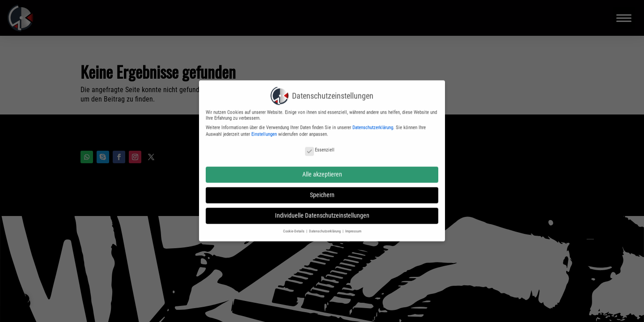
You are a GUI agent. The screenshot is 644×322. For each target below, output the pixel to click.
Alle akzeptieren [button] (322, 169)
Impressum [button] (353, 226)
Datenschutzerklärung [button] (325, 226)
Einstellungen (264, 130)
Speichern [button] (322, 191)
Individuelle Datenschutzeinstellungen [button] (322, 211)
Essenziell (320, 146)
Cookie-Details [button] (294, 226)
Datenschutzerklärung (373, 123)
